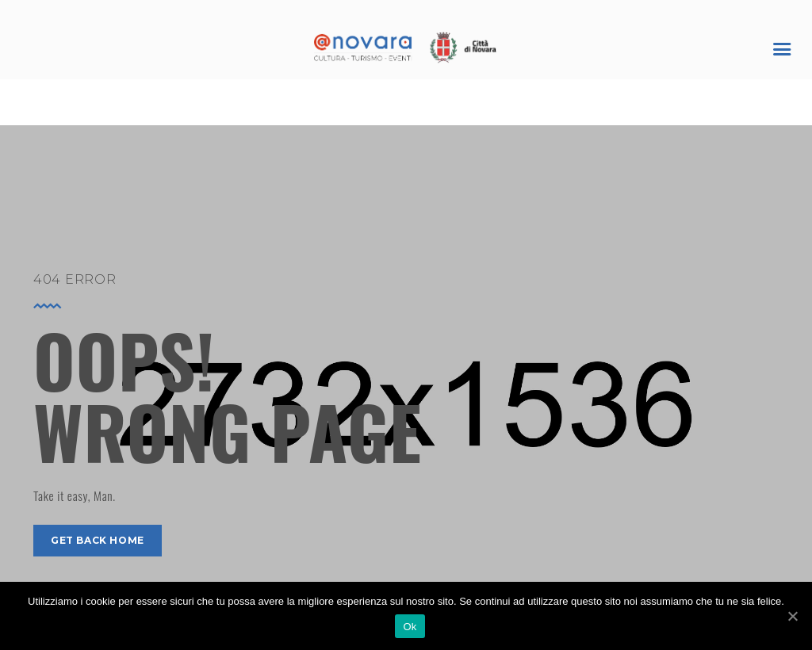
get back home (98, 540)
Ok (410, 627)
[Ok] (792, 616)
